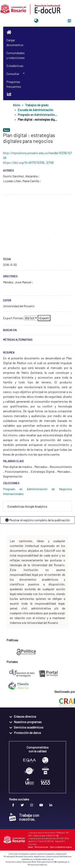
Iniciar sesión (50, 21)
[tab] (37, 506)
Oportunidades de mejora (61, 847)
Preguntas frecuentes (14, 84)
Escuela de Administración (35, 110)
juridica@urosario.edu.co (43, 859)
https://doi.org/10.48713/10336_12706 (28, 162)
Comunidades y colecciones (15, 55)
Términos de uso (41, 847)
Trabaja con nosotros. (24, 817)
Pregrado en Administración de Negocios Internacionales (38, 115)
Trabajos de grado (37, 105)
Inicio (16, 105)
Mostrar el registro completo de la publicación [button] (38, 520)
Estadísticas (15, 66)
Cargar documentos (15, 42)
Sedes (30, 847)
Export (44, 318)
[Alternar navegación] (69, 21)
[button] (36, 21)
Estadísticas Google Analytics (27, 506)
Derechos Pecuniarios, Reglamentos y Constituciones (37, 856)
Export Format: (13, 318)
